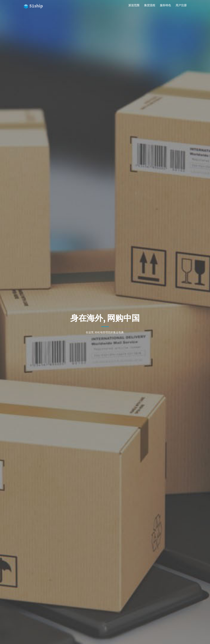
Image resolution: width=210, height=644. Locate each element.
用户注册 (181, 5)
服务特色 (165, 5)
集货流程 (150, 5)
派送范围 (134, 5)
